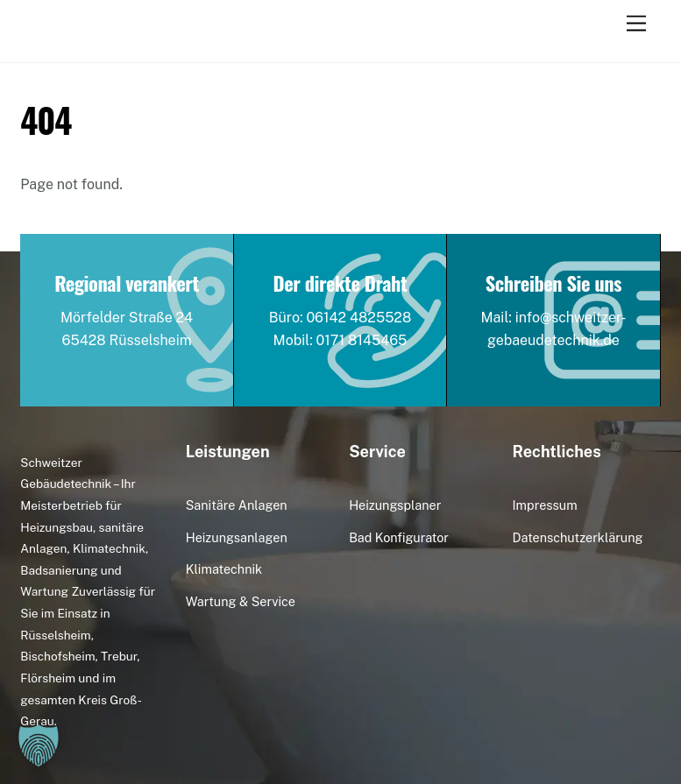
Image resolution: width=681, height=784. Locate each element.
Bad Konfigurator (399, 537)
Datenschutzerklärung (578, 537)
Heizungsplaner (395, 505)
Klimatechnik (224, 569)
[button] (39, 745)
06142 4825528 (358, 318)
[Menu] (636, 24)
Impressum (545, 505)
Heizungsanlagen (237, 537)
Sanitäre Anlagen (237, 505)
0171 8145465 (362, 340)
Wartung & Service (241, 601)
